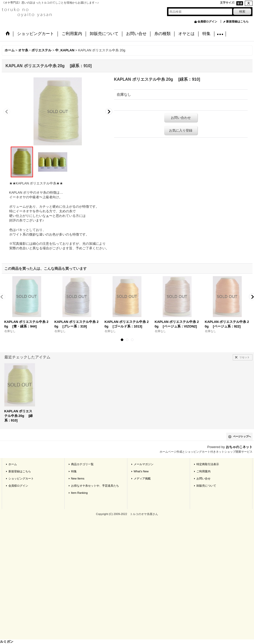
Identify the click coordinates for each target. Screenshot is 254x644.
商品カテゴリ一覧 (82, 464)
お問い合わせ (181, 118)
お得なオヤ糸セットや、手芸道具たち (95, 486)
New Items (78, 478)
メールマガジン (144, 464)
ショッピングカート (21, 478)
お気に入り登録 (181, 130)
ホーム (13, 464)
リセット (245, 357)
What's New (141, 471)
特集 (74, 471)
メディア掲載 (142, 478)
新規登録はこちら (237, 21)
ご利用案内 (203, 471)
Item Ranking (79, 493)
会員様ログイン (207, 21)
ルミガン (7, 642)
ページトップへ (242, 436)
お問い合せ (203, 478)
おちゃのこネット (239, 447)
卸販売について (206, 486)
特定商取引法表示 (208, 464)
